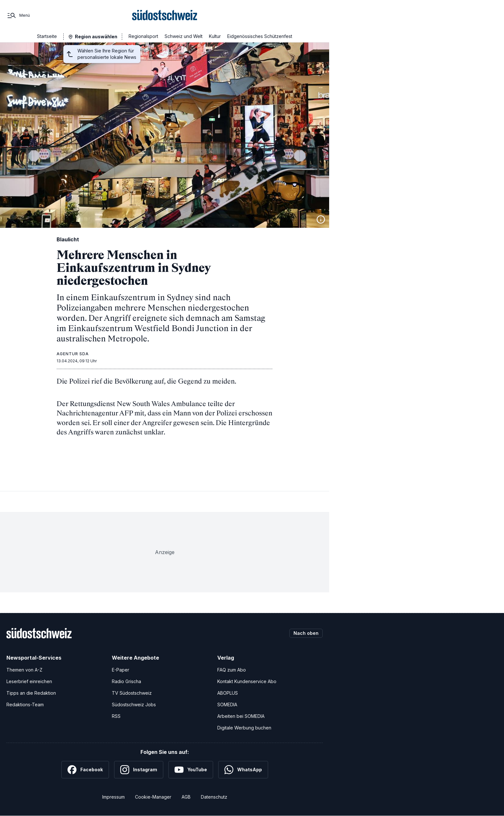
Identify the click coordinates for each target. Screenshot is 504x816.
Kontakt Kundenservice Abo (247, 681)
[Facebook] (85, 770)
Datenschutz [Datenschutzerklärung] (214, 797)
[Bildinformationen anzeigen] (321, 219)
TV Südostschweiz (132, 693)
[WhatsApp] (243, 770)
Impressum (113, 797)
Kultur (215, 36)
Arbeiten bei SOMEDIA (241, 716)
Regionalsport (143, 36)
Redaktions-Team (25, 705)
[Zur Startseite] (165, 15)
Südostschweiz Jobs (134, 705)
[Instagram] (139, 770)
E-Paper (121, 670)
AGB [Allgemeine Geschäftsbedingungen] (186, 797)
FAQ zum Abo (232, 670)
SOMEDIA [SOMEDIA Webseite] (227, 705)
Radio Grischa (126, 681)
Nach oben (306, 633)
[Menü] (18, 15)
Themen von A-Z (24, 670)
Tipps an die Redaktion (31, 693)
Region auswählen (96, 37)
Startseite (47, 36)
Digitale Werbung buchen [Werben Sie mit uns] (244, 728)
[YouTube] (191, 770)
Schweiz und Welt (184, 36)
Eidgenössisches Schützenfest (260, 36)
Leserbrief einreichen (29, 681)
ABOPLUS (228, 693)
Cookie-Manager (153, 797)
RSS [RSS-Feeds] (116, 716)
